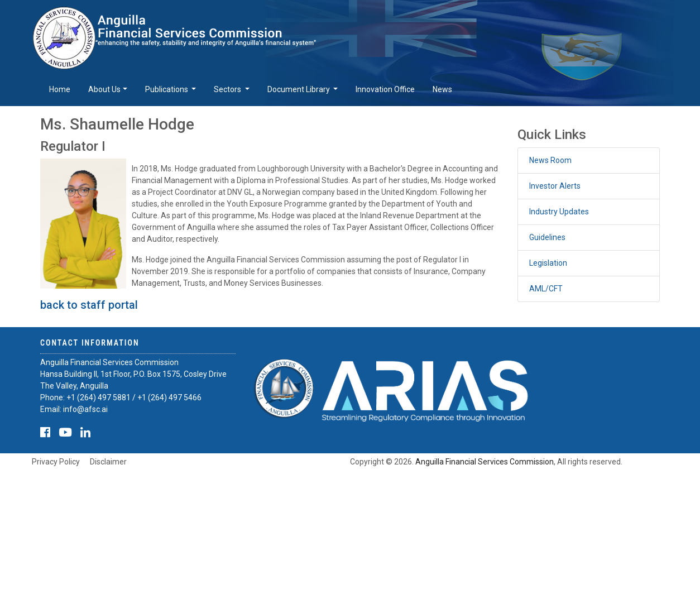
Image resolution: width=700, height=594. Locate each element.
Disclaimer (108, 462)
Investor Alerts (555, 186)
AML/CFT (546, 289)
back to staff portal (89, 305)
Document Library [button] (299, 89)
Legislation (548, 263)
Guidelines (547, 237)
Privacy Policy (56, 462)
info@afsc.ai (85, 409)
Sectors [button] (228, 89)
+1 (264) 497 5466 (169, 397)
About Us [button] (104, 89)
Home (60, 89)
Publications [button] (167, 89)
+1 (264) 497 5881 (99, 397)
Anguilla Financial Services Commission (485, 462)
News (442, 89)
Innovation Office (385, 89)
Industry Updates (559, 212)
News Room (550, 160)
